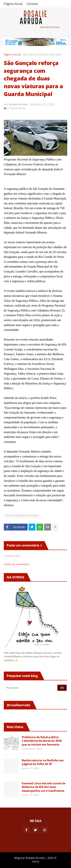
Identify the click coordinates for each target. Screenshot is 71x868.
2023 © (52, 858)
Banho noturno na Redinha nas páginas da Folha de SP (43, 762)
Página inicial (12, 54)
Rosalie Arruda (35, 858)
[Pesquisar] (31, 688)
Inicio (36, 861)
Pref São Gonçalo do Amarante (42, 54)
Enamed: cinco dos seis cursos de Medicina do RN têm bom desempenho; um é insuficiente (44, 787)
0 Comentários (16, 108)
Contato (32, 4)
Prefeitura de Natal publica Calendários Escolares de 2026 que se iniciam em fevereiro (42, 741)
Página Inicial (13, 4)
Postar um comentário (16, 564)
